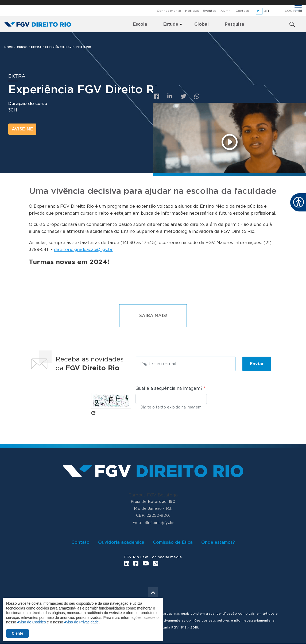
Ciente (18, 633)
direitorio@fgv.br (159, 523)
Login (291, 11)
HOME (9, 47)
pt (259, 11)
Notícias (192, 11)
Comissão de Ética (173, 542)
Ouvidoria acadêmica (121, 542)
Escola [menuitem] (140, 24)
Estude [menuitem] (171, 24)
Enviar (257, 364)
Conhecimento (169, 11)
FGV (152, 3)
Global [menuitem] (202, 24)
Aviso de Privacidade (81, 622)
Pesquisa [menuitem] (235, 24)
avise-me (22, 129)
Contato (243, 11)
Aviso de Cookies (31, 622)
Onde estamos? (218, 542)
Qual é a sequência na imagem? (169, 388)
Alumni (226, 11)
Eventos (210, 11)
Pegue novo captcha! (93, 413)
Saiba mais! (153, 316)
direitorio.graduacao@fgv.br (83, 250)
